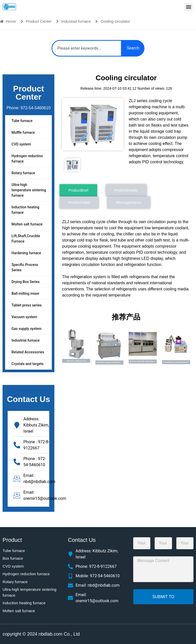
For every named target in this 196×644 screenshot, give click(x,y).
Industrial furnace (26, 340)
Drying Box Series (26, 282)
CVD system (21, 144)
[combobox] (87, 48)
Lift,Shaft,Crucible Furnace (26, 239)
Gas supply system (27, 329)
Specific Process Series (25, 267)
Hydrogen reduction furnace (27, 159)
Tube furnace (22, 121)
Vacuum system (24, 317)
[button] (188, 7)
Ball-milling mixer (25, 293)
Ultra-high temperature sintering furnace (29, 190)
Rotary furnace (23, 173)
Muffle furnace (23, 132)
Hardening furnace (26, 253)
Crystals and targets (28, 364)
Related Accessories (28, 352)
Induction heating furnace (25, 210)
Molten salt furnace (27, 224)
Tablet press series (27, 305)
